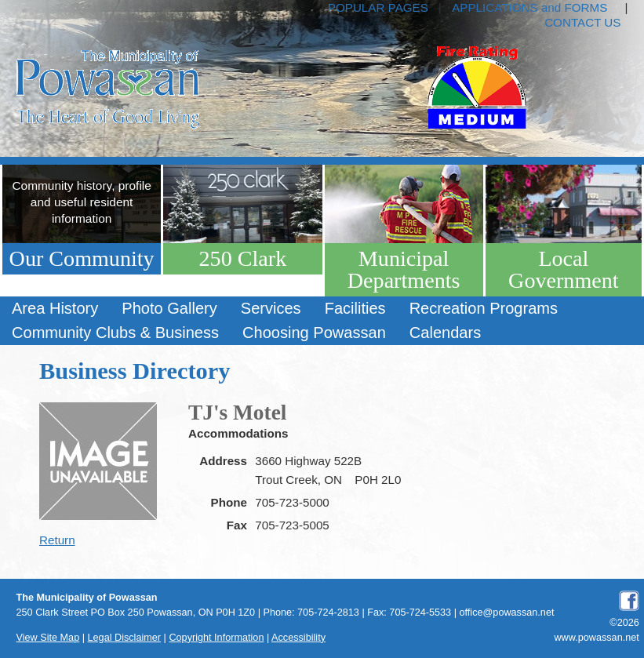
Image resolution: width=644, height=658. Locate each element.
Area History (55, 308)
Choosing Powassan (314, 333)
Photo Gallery (169, 308)
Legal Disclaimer (125, 638)
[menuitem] (55, 309)
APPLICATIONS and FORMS (529, 7)
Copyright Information (216, 638)
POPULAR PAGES (378, 7)
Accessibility (298, 638)
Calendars (445, 333)
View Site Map (48, 638)
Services (271, 308)
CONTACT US (582, 22)
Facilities (355, 308)
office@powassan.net (506, 613)
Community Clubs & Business (115, 333)
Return (57, 540)
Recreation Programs (484, 308)
